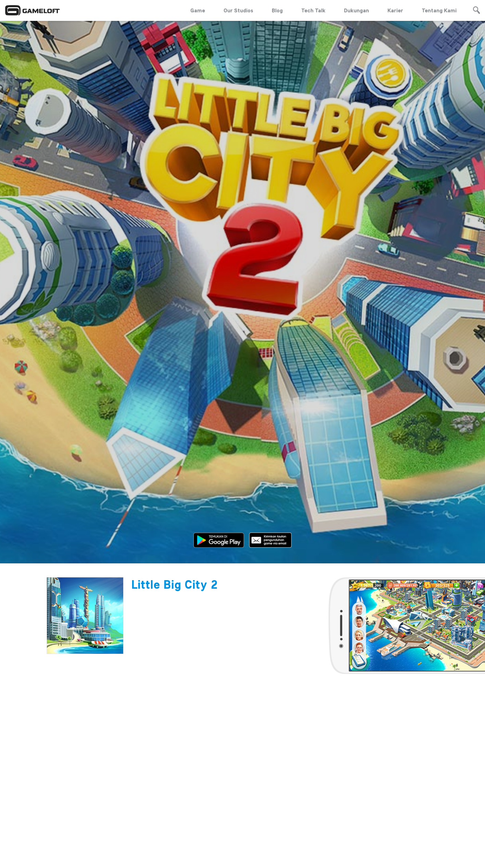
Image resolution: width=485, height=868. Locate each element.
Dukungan (356, 10)
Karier (395, 10)
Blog (277, 10)
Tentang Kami (439, 10)
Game (198, 10)
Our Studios (238, 10)
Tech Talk (313, 10)
